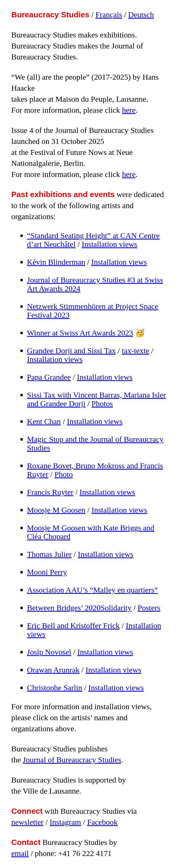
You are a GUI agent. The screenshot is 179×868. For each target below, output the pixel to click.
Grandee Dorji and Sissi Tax (71, 351)
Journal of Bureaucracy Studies (72, 760)
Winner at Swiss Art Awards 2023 (80, 333)
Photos (102, 403)
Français (109, 15)
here (129, 110)
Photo (64, 474)
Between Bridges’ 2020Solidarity (79, 608)
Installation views (109, 244)
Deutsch (141, 15)
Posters (149, 608)
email (20, 853)
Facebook (102, 822)
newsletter (27, 822)
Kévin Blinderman (56, 262)
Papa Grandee (49, 377)
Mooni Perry (47, 572)
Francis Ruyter (50, 492)
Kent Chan (44, 421)
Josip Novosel (49, 652)
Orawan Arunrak (53, 670)
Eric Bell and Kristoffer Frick (73, 625)
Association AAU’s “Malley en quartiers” (92, 590)
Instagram (65, 822)
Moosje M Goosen (56, 510)
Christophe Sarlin (55, 688)
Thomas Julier (49, 554)
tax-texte (135, 351)
